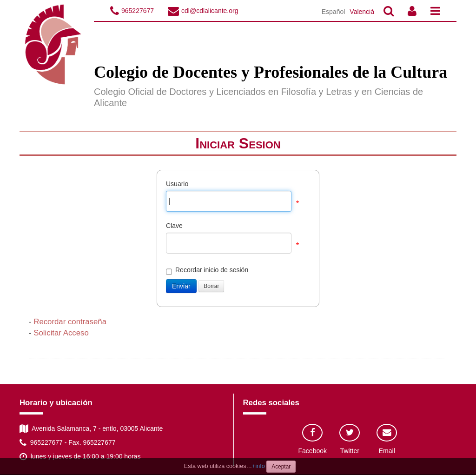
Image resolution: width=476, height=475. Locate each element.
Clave (174, 226)
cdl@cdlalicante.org (210, 11)
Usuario (177, 184)
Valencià (362, 12)
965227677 (138, 11)
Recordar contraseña (70, 322)
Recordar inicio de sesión (207, 270)
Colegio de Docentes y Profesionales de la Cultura (271, 72)
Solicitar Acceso (61, 333)
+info (258, 466)
